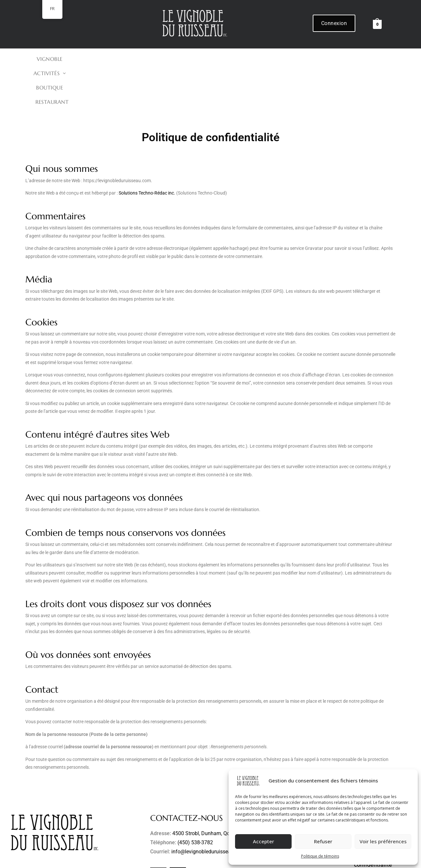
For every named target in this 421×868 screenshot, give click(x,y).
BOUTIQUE (231, 59)
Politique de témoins (320, 856)
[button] (186, 59)
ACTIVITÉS (186, 59)
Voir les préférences (383, 841)
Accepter (263, 841)
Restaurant (275, 59)
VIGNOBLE (142, 59)
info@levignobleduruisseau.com (208, 809)
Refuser (323, 841)
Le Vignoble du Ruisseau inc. (90, 861)
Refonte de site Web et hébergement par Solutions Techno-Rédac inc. (198, 861)
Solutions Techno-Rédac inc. (147, 150)
